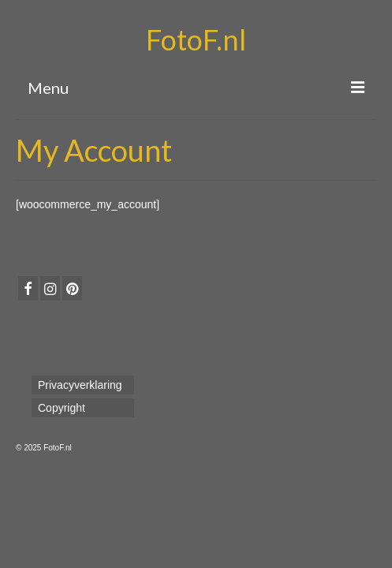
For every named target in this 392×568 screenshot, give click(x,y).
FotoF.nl (196, 39)
